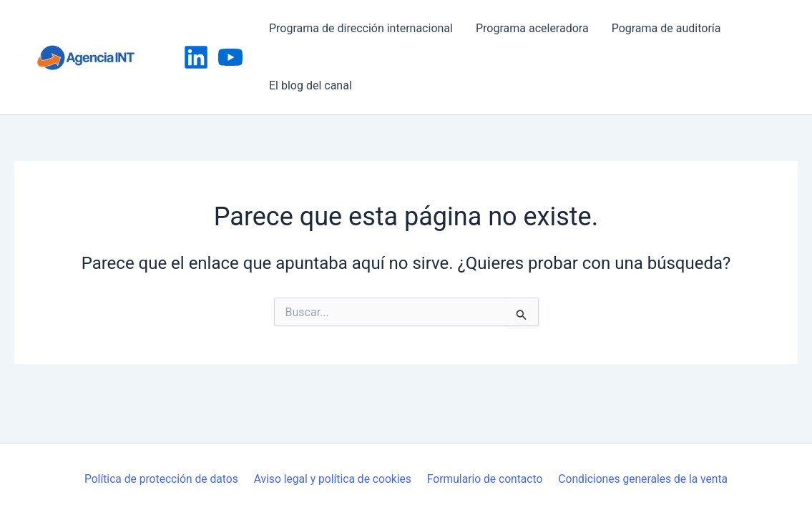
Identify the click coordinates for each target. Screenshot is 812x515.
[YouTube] (230, 57)
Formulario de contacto (484, 479)
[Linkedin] (196, 57)
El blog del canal (310, 85)
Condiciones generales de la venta (642, 479)
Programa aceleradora (532, 28)
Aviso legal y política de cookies (333, 479)
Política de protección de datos (162, 479)
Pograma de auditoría (666, 28)
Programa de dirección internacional (361, 28)
